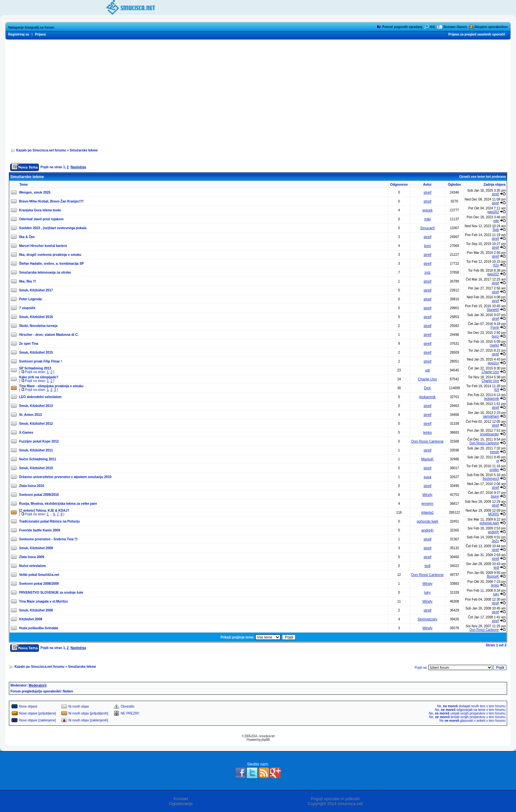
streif (427, 192)
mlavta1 (428, 512)
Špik (496, 230)
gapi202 (493, 212)
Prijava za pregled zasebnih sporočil (477, 34)
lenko (427, 432)
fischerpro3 (491, 479)
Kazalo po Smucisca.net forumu (41, 150)
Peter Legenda (30, 299)
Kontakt (181, 799)
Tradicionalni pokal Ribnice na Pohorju (49, 521)
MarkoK (427, 459)
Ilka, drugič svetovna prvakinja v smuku (50, 255)
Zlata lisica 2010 (32, 486)
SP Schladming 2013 (35, 368)
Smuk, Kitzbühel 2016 (36, 317)
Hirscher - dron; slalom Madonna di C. (49, 335)
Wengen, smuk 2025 (35, 192)
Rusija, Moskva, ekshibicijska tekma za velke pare (58, 504)
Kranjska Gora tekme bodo (40, 210)
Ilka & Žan (27, 237)
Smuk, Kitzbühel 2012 (36, 424)
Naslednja (78, 167)
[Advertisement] (258, 93)
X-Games (26, 433)
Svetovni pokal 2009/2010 (39, 495)
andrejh (428, 530)
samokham (491, 416)
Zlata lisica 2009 (32, 557)
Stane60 (493, 310)
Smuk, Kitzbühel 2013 (36, 406)
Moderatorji (38, 685)
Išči (433, 27)
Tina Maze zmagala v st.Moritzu (43, 601)
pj (498, 461)
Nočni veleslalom (33, 566)
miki (427, 219)
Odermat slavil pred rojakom (41, 219)
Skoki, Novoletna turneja (38, 326)
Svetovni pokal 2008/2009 (39, 584)
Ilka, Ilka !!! (28, 281)
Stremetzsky (428, 619)
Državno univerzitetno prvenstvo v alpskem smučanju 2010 (65, 477)
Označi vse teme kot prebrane (482, 177)
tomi (428, 246)
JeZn (495, 541)
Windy (428, 495)
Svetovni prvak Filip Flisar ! (40, 361)
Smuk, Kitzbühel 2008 (36, 610)
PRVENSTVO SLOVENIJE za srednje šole (51, 593)
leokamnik (427, 397)
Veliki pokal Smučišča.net (39, 575)
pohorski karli (428, 521)
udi (428, 370)
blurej (495, 496)
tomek (494, 452)
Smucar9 (427, 228)
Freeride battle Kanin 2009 (40, 530)
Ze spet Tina (29, 344)
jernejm (427, 503)
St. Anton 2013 (30, 415)
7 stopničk (27, 308)
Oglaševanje (181, 804)
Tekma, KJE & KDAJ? (53, 511)
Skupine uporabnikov (491, 27)
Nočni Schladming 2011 (38, 459)
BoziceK (493, 576)
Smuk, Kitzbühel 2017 (36, 290)
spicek (427, 210)
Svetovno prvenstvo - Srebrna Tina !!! (48, 539)
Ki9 (497, 390)
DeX (427, 388)
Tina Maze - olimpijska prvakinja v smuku (51, 386)
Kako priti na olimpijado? (39, 377)
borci (496, 336)
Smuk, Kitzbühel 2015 (36, 352)
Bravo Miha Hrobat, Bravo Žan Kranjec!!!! (51, 201)
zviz (427, 272)
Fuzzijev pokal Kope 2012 (39, 441)
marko (494, 345)
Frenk (495, 327)
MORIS (493, 514)
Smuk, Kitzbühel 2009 (36, 548)
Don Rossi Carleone (427, 441)
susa (427, 477)
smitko (494, 470)
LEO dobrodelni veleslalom (40, 397)
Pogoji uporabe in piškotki (335, 799)
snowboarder (489, 434)
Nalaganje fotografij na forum (31, 27)
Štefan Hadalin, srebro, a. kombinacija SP (52, 264)
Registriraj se (19, 34)
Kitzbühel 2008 (31, 619)
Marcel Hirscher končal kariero (43, 246)
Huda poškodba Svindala (39, 628)
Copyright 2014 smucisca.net (335, 804)
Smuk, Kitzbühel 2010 (36, 468)
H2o (496, 265)
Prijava (40, 34)
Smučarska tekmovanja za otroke (45, 272)
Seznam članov (455, 27)
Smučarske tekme (84, 150)
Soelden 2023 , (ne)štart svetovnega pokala (53, 228)
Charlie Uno (490, 372)
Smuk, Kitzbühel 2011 (36, 450)
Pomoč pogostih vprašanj (402, 27)
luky (427, 592)
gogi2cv (493, 363)
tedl (427, 566)
